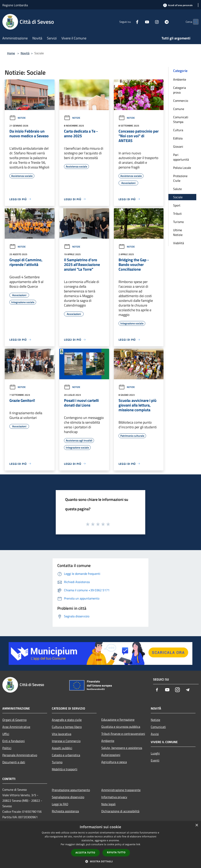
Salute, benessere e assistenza (122, 748)
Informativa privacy (114, 797)
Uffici (6, 734)
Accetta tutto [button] (85, 853)
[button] (100, 861)
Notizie (18, 118)
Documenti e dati (14, 762)
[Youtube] (139, 22)
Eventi (155, 760)
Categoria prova (180, 90)
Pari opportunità (181, 157)
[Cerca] (194, 22)
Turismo (178, 222)
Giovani (178, 146)
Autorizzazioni (111, 755)
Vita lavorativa (62, 734)
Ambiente (180, 79)
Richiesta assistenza (65, 811)
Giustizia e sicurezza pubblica (121, 727)
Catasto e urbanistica (66, 755)
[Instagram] (149, 22)
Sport (177, 205)
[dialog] (100, 845)
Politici (7, 748)
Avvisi (155, 734)
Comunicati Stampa (181, 119)
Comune (179, 109)
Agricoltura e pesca (114, 762)
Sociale (178, 197)
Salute (177, 189)
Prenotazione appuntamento (71, 790)
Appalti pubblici (62, 748)
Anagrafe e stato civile (67, 720)
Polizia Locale (182, 168)
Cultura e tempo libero (67, 727)
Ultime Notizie (178, 232)
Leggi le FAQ (60, 804)
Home (11, 53)
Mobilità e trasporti (65, 769)
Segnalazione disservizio (68, 797)
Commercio (181, 101)
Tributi (177, 214)
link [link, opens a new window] (138, 844)
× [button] (197, 825)
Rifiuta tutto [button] (116, 852)
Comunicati (158, 727)
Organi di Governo (14, 720)
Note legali (108, 804)
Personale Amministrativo (20, 755)
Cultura (178, 130)
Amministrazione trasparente (121, 790)
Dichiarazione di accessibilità (120, 811)
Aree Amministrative (16, 727)
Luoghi (155, 753)
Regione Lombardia (15, 5)
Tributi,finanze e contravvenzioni (123, 734)
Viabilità (179, 243)
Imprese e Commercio (66, 741)
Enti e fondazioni (14, 741)
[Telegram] (159, 22)
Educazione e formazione (118, 720)
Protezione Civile (180, 178)
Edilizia (178, 138)
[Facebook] (130, 22)
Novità (25, 53)
